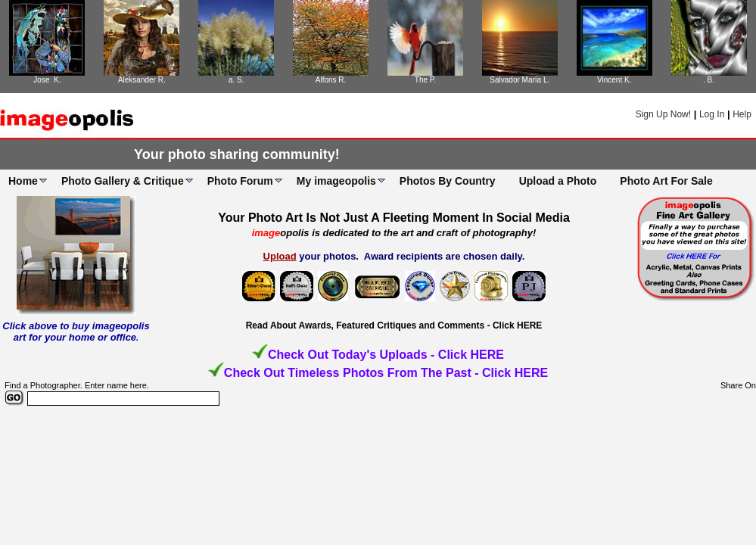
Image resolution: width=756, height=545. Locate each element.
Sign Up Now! (663, 114)
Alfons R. (331, 80)
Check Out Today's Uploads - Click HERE (386, 355)
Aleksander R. (142, 80)
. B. (709, 80)
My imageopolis (336, 181)
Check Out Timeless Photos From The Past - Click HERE (386, 373)
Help (742, 114)
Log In (712, 114)
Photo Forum (240, 181)
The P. (425, 80)
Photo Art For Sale (666, 181)
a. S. (236, 80)
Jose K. (47, 80)
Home (23, 181)
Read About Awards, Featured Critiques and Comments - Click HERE (394, 325)
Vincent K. (614, 80)
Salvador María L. (520, 80)
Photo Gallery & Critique (123, 181)
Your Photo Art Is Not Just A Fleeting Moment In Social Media (394, 218)
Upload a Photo (558, 181)
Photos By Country (448, 181)
